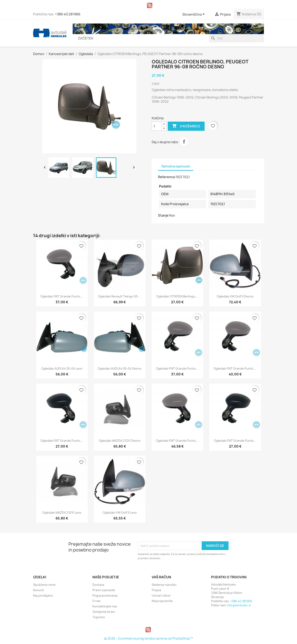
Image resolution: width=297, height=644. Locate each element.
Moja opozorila (162, 601)
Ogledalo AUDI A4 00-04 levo (62, 368)
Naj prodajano (43, 595)
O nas (96, 601)
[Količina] (157, 126)
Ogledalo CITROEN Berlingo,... (177, 296)
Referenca (166, 177)
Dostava (98, 585)
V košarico (186, 126)
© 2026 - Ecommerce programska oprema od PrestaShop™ (148, 638)
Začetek (86, 38)
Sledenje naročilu (164, 585)
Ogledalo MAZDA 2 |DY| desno (120, 441)
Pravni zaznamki (104, 590)
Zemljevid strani (104, 612)
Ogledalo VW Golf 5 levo (120, 513)
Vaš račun (161, 577)
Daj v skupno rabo (184, 142)
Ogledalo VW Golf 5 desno (235, 296)
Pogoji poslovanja (105, 595)
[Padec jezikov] (194, 15)
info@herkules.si (239, 605)
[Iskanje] (236, 38)
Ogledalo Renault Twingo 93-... (120, 296)
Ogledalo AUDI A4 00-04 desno (120, 368)
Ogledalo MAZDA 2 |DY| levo (62, 513)
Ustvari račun (161, 595)
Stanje (163, 215)
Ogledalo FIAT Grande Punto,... (62, 296)
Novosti (39, 590)
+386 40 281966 (68, 14)
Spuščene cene (44, 585)
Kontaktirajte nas (105, 606)
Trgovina (99, 617)
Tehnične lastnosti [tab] (176, 166)
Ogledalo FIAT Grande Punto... (235, 441)
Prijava (156, 590)
